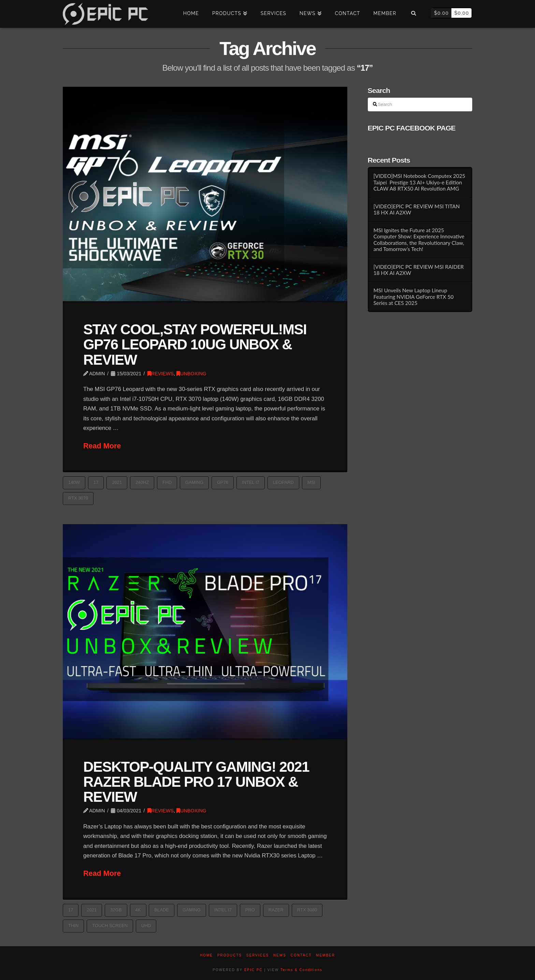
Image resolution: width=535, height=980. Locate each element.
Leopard (283, 482)
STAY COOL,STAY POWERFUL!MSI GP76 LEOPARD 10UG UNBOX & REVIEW (195, 344)
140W (74, 482)
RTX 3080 (307, 910)
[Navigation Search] (413, 14)
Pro (250, 910)
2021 (117, 482)
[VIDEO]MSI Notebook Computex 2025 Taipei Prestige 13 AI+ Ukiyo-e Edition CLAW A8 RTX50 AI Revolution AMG (419, 182)
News (280, 955)
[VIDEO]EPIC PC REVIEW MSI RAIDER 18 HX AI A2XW (418, 270)
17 (96, 482)
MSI (311, 482)
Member (326, 955)
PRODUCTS (230, 955)
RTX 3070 (78, 498)
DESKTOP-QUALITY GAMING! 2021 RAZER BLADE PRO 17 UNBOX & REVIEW (196, 782)
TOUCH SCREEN (110, 926)
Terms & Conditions (301, 970)
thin (73, 926)
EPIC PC (254, 970)
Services (258, 955)
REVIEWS (161, 374)
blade (162, 910)
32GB (116, 910)
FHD (167, 482)
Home (206, 955)
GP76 (223, 482)
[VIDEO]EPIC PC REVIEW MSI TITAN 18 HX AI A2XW (416, 209)
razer (276, 910)
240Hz (142, 482)
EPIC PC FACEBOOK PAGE (412, 128)
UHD (146, 926)
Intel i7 (251, 482)
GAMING (194, 482)
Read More (102, 446)
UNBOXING (191, 374)
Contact (301, 955)
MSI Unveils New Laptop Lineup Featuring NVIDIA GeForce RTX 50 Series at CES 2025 (413, 297)
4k (138, 910)
